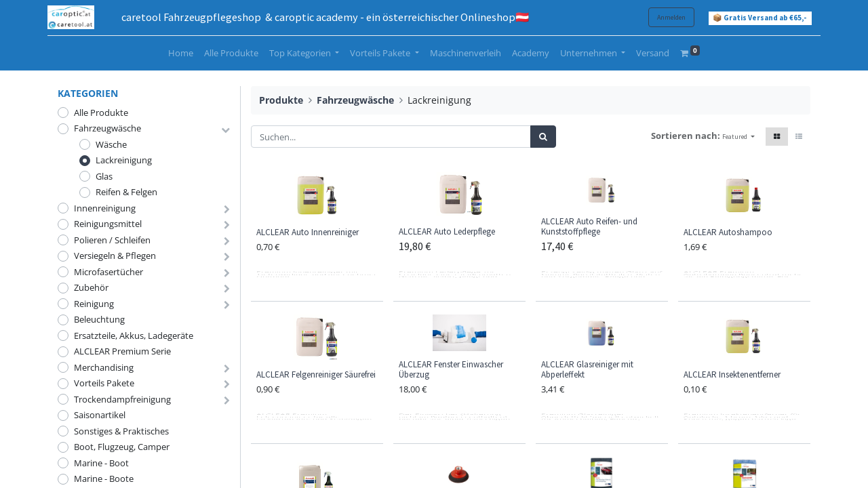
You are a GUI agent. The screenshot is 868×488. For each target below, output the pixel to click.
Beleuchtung (99, 319)
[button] (738, 137)
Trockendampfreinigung (122, 399)
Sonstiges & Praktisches (121, 431)
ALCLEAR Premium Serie (122, 351)
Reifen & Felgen (126, 192)
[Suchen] (543, 137)
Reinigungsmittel (108, 224)
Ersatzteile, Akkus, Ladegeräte (134, 335)
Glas (104, 176)
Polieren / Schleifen (112, 240)
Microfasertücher (108, 272)
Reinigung (94, 304)
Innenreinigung (105, 208)
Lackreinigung (124, 160)
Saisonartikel (100, 415)
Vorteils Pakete (104, 383)
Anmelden (661, 17)
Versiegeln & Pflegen (115, 256)
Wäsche (111, 144)
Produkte (281, 100)
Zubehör (91, 287)
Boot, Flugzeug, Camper (122, 447)
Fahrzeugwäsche (107, 128)
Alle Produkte (101, 113)
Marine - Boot (101, 463)
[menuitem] (181, 54)
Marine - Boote (104, 479)
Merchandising (104, 367)
